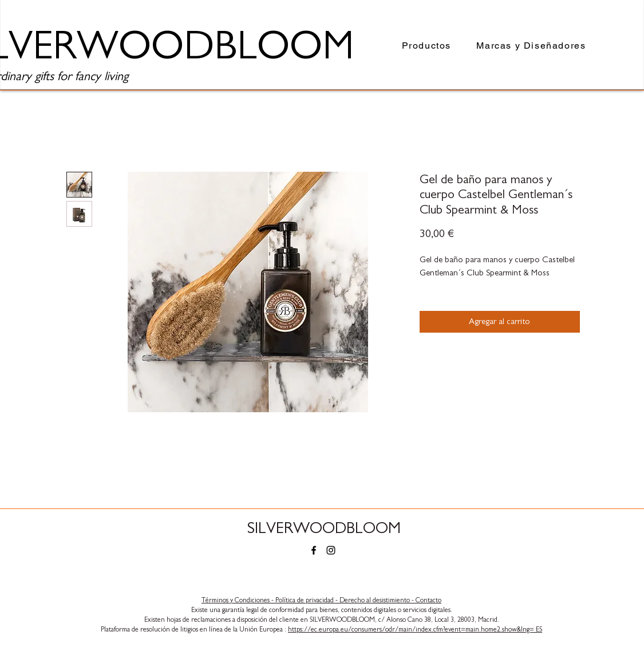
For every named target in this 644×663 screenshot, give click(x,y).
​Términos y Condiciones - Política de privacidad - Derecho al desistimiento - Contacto (321, 600)
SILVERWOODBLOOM (324, 528)
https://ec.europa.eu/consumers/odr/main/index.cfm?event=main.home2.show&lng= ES (415, 629)
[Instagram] (331, 550)
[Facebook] (314, 550)
